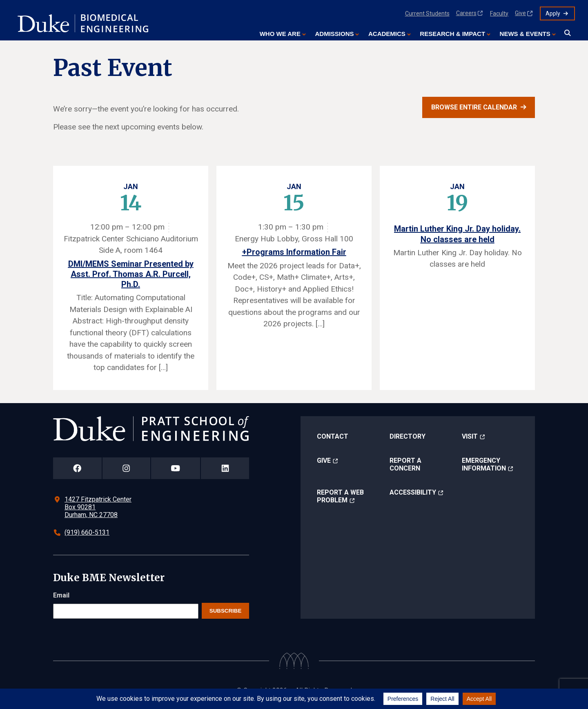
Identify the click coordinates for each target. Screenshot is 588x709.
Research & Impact (452, 34)
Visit (470, 436)
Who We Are (280, 34)
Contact (333, 436)
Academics (387, 34)
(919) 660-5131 (87, 532)
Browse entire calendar (474, 107)
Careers (466, 13)
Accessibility (413, 492)
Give (520, 13)
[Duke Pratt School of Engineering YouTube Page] (176, 468)
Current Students (427, 13)
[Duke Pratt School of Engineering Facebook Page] (77, 468)
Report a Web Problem (340, 496)
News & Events (525, 34)
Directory (408, 436)
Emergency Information (484, 464)
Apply (553, 13)
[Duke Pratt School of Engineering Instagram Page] (126, 468)
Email (61, 595)
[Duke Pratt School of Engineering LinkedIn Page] (225, 468)
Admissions (334, 34)
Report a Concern (405, 464)
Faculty (499, 13)
